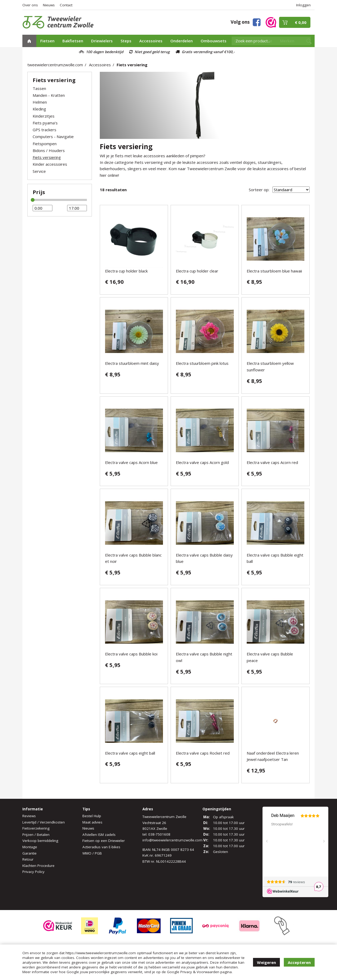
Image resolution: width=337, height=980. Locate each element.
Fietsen (47, 41)
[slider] (33, 200)
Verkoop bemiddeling (40, 841)
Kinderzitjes (44, 116)
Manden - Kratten (49, 95)
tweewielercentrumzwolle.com (55, 65)
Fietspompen (45, 144)
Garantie (29, 853)
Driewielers (102, 41)
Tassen (39, 88)
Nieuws (49, 5)
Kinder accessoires (50, 164)
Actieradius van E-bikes (101, 847)
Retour (28, 859)
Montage (30, 847)
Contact (66, 5)
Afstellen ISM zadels (99, 835)
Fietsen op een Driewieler (104, 841)
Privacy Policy (33, 872)
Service (39, 171)
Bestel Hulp (92, 816)
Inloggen (303, 5)
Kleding (39, 109)
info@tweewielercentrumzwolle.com (172, 840)
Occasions (244, 41)
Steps (126, 41)
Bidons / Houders (49, 150)
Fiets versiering (132, 65)
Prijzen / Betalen (36, 835)
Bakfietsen (73, 41)
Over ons (30, 5)
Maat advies (92, 822)
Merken (287, 41)
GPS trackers (44, 130)
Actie (267, 41)
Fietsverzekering (36, 828)
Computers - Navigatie (53, 137)
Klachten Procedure (38, 866)
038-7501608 (159, 834)
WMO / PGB (92, 853)
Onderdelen (182, 41)
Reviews (29, 816)
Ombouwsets (214, 41)
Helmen (40, 102)
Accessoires (151, 41)
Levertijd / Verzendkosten (44, 822)
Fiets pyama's (45, 123)
